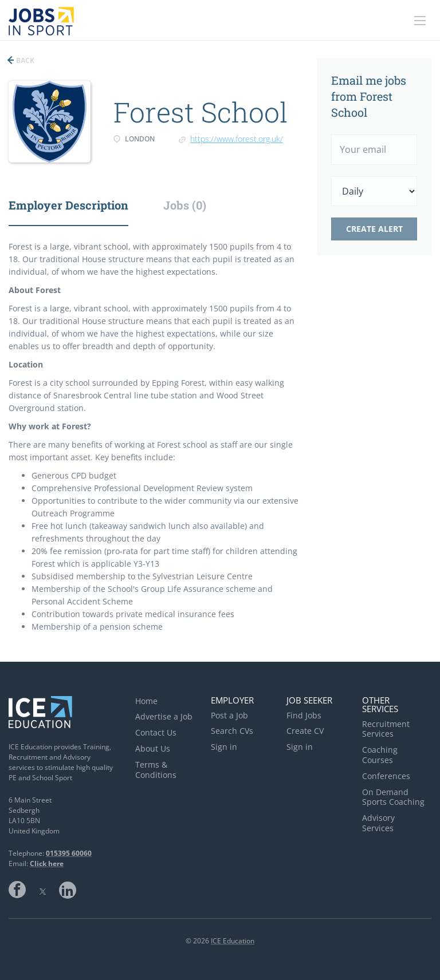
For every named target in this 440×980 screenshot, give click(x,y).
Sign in (224, 747)
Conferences (386, 776)
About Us (153, 748)
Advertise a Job (164, 716)
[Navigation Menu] (420, 21)
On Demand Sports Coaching (393, 797)
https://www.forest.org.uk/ (237, 139)
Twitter (42, 890)
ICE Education (233, 941)
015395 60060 (69, 853)
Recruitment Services (386, 729)
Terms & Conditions (156, 770)
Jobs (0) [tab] (185, 205)
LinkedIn (68, 890)
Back (24, 60)
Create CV (305, 731)
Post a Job (229, 715)
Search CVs (232, 731)
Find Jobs (304, 715)
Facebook (17, 890)
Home (146, 701)
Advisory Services (378, 823)
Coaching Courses (380, 755)
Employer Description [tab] (68, 205)
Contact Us (156, 732)
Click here (47, 864)
